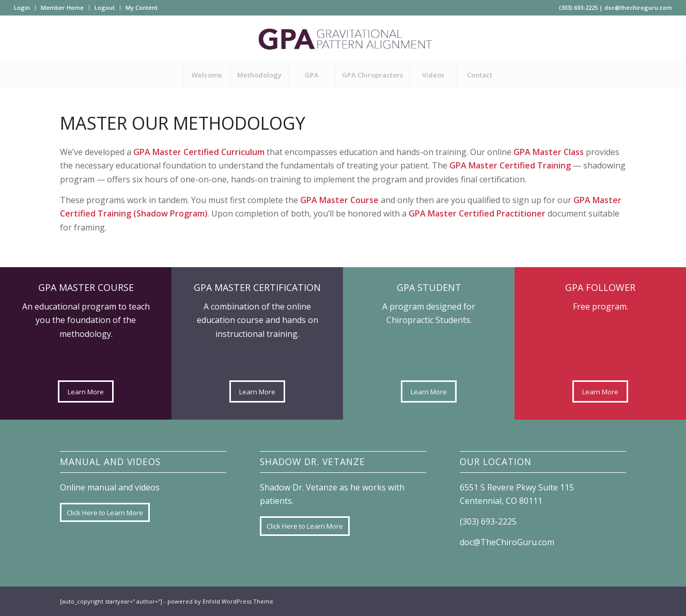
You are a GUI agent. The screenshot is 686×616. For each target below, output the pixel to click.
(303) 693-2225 (578, 7)
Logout (105, 7)
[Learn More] (86, 392)
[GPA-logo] (343, 39)
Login (22, 7)
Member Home (62, 7)
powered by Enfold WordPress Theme (220, 601)
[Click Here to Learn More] (105, 513)
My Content (142, 7)
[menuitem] (25, 8)
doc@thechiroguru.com (638, 7)
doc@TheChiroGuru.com (507, 542)
